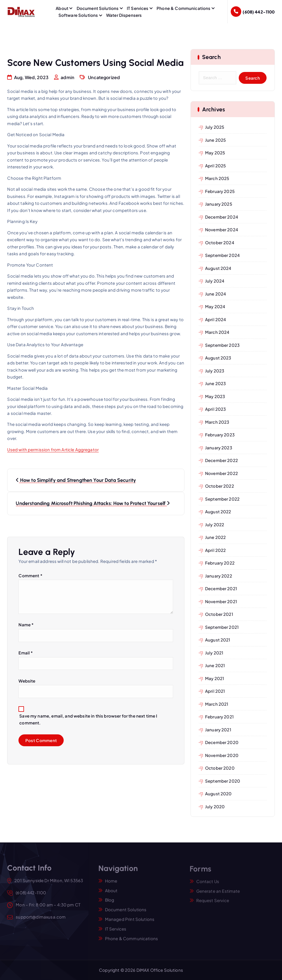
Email (26, 653)
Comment (30, 576)
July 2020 (215, 806)
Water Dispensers (124, 15)
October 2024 (220, 242)
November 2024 (222, 229)
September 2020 (223, 781)
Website (27, 681)
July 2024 (215, 281)
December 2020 (222, 742)
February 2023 (220, 435)
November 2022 (221, 473)
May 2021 (215, 678)
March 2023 (217, 422)
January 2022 (219, 576)
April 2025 (216, 166)
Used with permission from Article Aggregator (53, 450)
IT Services (138, 8)
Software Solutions (78, 15)
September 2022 (222, 499)
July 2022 (215, 524)
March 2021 (217, 704)
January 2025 (219, 204)
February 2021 (219, 717)
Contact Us (208, 884)
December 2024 (222, 217)
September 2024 (222, 255)
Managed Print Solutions (130, 923)
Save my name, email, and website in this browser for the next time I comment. (88, 719)
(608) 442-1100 (259, 12)
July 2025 (215, 127)
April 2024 (216, 319)
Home (111, 884)
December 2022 (221, 460)
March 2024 (217, 332)
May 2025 (215, 153)
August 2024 (218, 268)
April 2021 (215, 691)
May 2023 (215, 396)
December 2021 (221, 588)
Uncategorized (104, 78)
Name (26, 625)
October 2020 (220, 768)
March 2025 (217, 178)
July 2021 (214, 653)
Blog (110, 904)
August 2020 (218, 794)
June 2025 (215, 140)
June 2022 (215, 537)
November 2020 (222, 755)
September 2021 (222, 627)
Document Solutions (98, 8)
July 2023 (215, 371)
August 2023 (218, 358)
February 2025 (220, 191)
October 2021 (219, 614)
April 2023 (216, 409)
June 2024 (216, 294)
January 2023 (219, 448)
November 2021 (221, 601)
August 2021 (218, 640)
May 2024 (215, 306)
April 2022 (216, 550)
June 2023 (215, 383)
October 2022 (220, 486)
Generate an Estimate (218, 894)
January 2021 (218, 730)
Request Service (213, 904)
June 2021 (215, 665)
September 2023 (222, 345)
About (62, 8)
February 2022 (220, 563)
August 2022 (218, 512)
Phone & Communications (183, 8)
